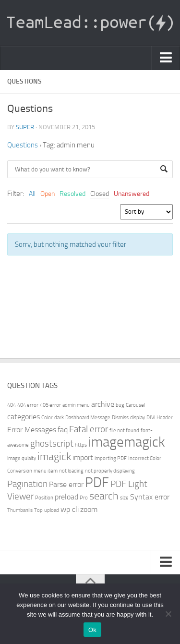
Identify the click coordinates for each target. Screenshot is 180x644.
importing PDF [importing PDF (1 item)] (111, 458)
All (32, 194)
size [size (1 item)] (124, 498)
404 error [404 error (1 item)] (28, 405)
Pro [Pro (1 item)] (84, 498)
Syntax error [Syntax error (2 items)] (150, 497)
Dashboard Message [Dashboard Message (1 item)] (88, 418)
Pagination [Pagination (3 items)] (27, 484)
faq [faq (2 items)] (63, 430)
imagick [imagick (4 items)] (54, 456)
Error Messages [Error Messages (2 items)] (32, 430)
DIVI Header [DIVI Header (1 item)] (160, 418)
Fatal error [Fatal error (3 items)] (89, 429)
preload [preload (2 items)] (66, 497)
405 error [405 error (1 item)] (50, 405)
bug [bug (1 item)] (120, 405)
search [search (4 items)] (104, 496)
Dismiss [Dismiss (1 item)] (120, 418)
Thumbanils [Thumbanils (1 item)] (20, 510)
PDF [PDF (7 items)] (97, 482)
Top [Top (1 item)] (38, 510)
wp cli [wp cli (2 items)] (70, 509)
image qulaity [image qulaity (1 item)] (22, 458)
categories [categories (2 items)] (24, 417)
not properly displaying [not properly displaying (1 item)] (110, 471)
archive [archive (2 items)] (103, 404)
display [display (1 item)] (138, 418)
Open (48, 194)
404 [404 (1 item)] (12, 405)
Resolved (72, 194)
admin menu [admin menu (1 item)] (76, 405)
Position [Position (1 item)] (44, 498)
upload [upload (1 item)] (52, 510)
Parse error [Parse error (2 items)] (66, 484)
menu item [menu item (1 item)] (46, 471)
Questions (23, 145)
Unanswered (132, 194)
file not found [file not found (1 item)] (124, 431)
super (25, 127)
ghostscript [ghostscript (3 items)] (52, 444)
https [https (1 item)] (81, 445)
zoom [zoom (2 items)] (89, 509)
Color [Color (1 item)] (47, 418)
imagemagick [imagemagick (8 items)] (127, 442)
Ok (92, 630)
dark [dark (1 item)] (59, 418)
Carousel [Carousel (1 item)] (135, 405)
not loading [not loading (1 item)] (71, 471)
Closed (100, 194)
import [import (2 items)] (83, 457)
